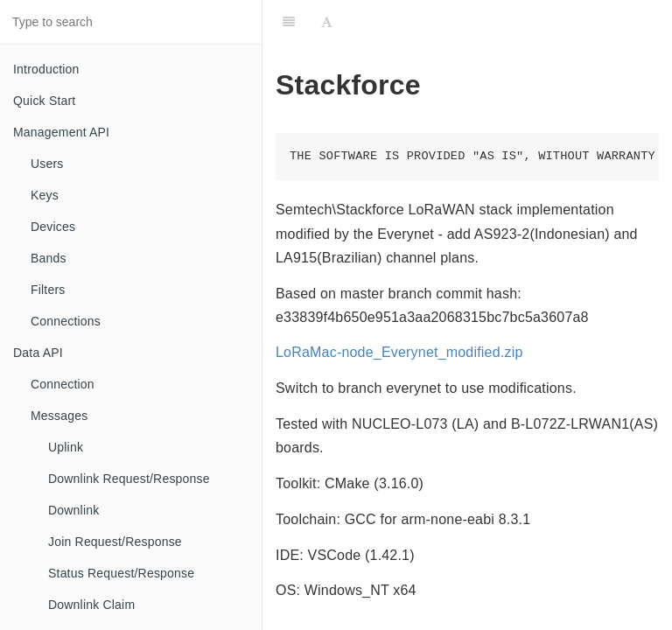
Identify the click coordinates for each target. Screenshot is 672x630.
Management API (61, 132)
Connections (66, 321)
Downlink (73, 510)
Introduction (46, 69)
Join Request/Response (115, 542)
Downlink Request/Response (129, 479)
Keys (45, 195)
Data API (38, 353)
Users (47, 164)
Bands (49, 258)
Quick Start (44, 101)
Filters (48, 290)
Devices (53, 227)
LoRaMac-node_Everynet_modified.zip (399, 352)
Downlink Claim (91, 605)
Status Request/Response (121, 573)
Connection (63, 384)
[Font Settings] (327, 22)
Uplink (66, 447)
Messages (59, 416)
